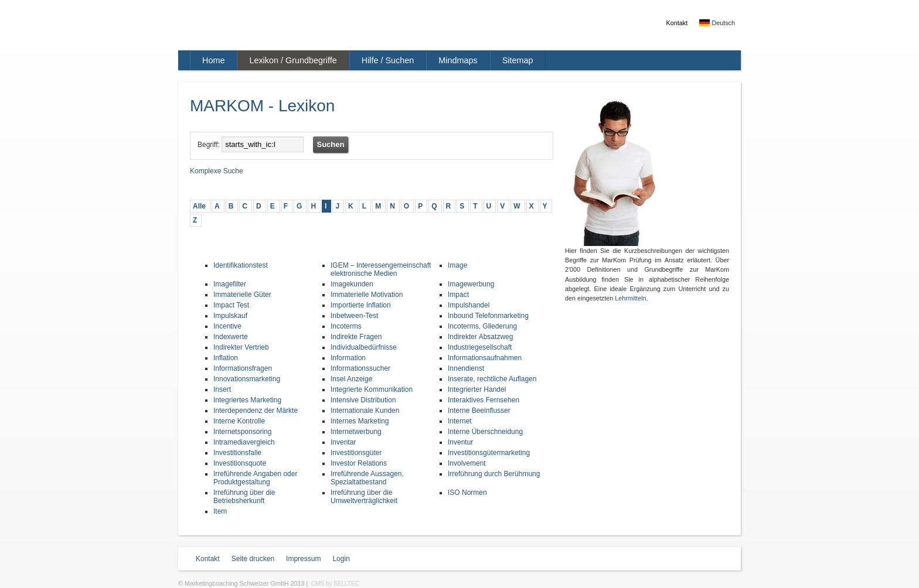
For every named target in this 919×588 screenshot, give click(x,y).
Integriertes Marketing (247, 400)
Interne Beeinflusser (479, 411)
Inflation (226, 358)
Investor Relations (359, 463)
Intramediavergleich (244, 442)
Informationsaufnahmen (485, 358)
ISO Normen (467, 493)
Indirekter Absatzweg (480, 337)
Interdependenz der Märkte (256, 411)
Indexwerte (231, 337)
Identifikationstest (241, 265)
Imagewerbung (471, 284)
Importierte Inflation (361, 305)
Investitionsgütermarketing (489, 453)
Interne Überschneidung (485, 432)
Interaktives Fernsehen (484, 400)
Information (348, 358)
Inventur (460, 442)
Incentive (227, 326)
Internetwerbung (356, 432)
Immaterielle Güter (242, 295)
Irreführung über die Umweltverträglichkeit (364, 497)
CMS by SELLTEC (335, 584)
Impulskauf (230, 316)
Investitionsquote (240, 463)
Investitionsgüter (356, 453)
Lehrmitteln (630, 298)
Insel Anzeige (351, 379)
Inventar (343, 442)
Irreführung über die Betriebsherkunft (244, 497)
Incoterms (346, 326)
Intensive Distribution (363, 400)
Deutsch (717, 23)
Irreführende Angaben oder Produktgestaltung (255, 478)
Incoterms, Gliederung (482, 326)
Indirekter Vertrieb (241, 347)
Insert (222, 389)
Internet (460, 421)
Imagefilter (230, 284)
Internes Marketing (360, 421)
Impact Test (231, 305)
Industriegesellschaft (480, 347)
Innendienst (466, 368)
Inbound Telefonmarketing (488, 316)
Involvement (467, 463)
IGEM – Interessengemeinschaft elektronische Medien (381, 269)
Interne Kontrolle (239, 421)
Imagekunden (352, 284)
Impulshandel (469, 305)
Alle (199, 206)
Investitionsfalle (237, 453)
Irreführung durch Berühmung (494, 474)
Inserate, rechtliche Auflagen (492, 379)
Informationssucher (360, 368)
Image (457, 265)
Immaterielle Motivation (367, 295)
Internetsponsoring (242, 432)
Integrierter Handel (477, 389)
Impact (458, 295)
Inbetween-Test (354, 316)
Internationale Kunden (365, 411)
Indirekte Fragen (356, 337)
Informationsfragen (243, 368)
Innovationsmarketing (247, 379)
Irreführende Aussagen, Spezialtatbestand (367, 478)
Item (220, 511)
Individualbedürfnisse (364, 347)
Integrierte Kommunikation (372, 389)
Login (341, 559)
